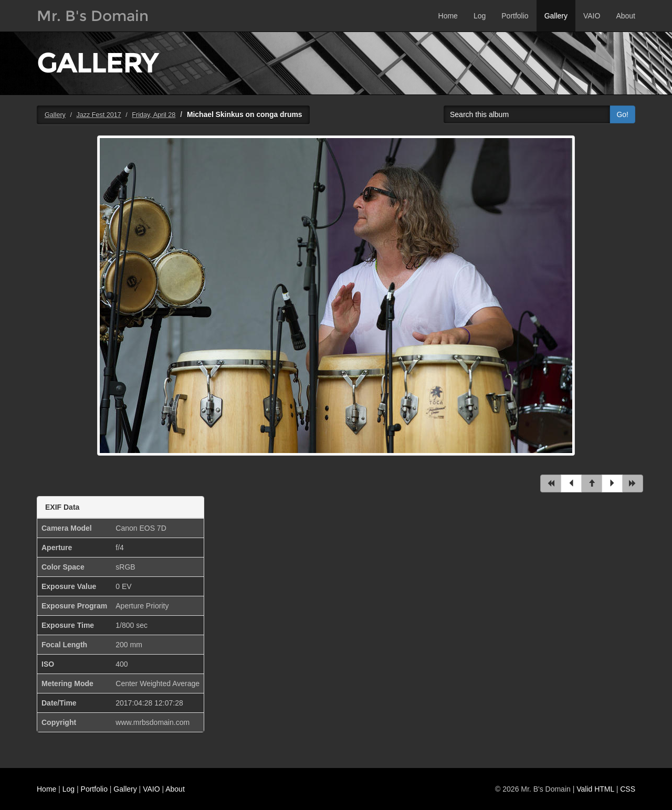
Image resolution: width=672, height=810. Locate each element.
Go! (622, 114)
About (626, 16)
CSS (628, 789)
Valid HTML (595, 789)
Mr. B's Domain (93, 16)
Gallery (556, 16)
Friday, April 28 (154, 115)
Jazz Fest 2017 (98, 115)
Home (448, 16)
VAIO (592, 16)
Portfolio (515, 16)
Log (480, 16)
